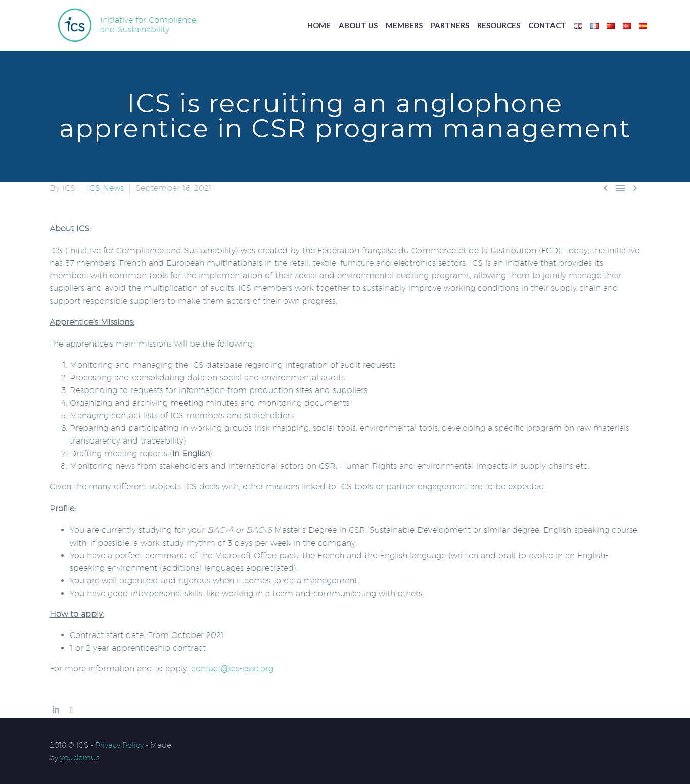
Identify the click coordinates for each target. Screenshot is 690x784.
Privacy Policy (119, 745)
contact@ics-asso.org (232, 669)
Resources (499, 25)
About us (358, 25)
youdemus (80, 757)
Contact (547, 25)
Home (319, 25)
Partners (450, 25)
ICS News (105, 188)
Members (404, 25)
